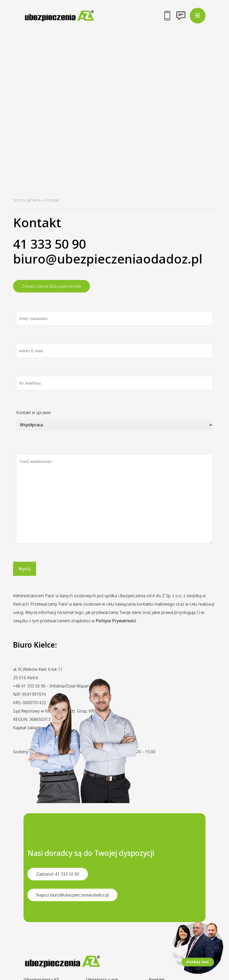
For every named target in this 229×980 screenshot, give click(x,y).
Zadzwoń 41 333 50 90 (58, 874)
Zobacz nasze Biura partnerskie (51, 286)
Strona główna (27, 200)
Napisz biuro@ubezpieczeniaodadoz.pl (72, 895)
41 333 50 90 (50, 244)
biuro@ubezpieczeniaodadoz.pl (108, 259)
